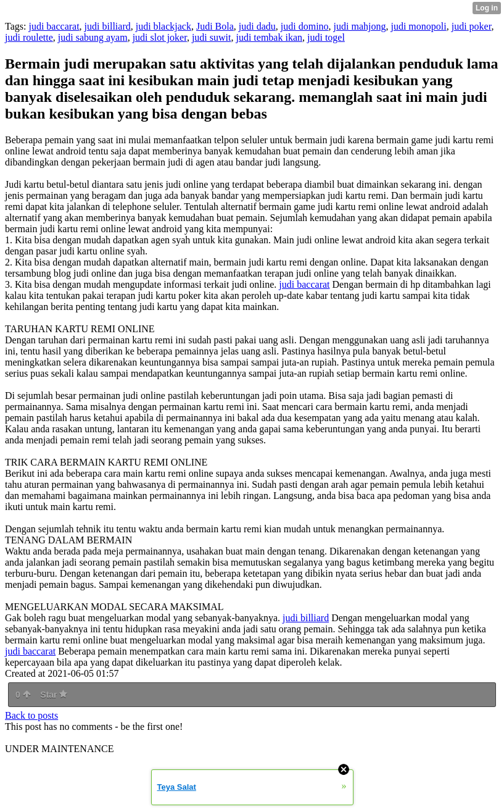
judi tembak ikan (269, 37)
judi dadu (257, 26)
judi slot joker (160, 37)
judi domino (305, 26)
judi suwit (212, 37)
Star (54, 695)
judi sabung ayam (93, 37)
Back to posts (31, 715)
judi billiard (108, 26)
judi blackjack (163, 26)
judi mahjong (360, 26)
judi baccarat (54, 26)
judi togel (326, 37)
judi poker (472, 26)
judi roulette (29, 37)
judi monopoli (418, 26)
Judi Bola (215, 26)
